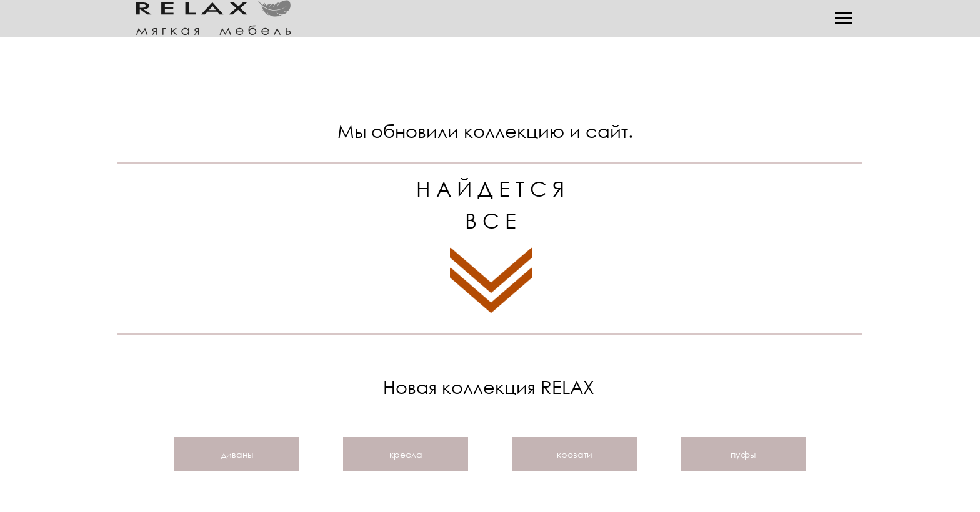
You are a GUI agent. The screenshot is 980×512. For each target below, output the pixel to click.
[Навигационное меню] (844, 19)
